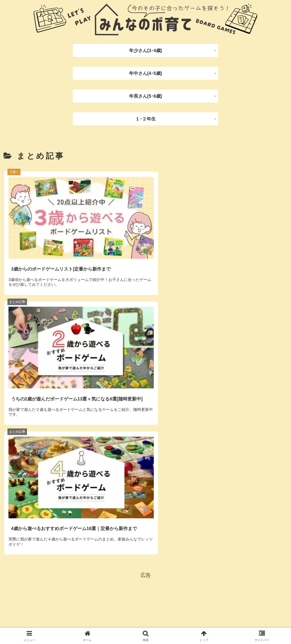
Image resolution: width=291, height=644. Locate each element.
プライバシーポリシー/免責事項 (119, 622)
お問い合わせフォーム (181, 622)
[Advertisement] (145, 493)
